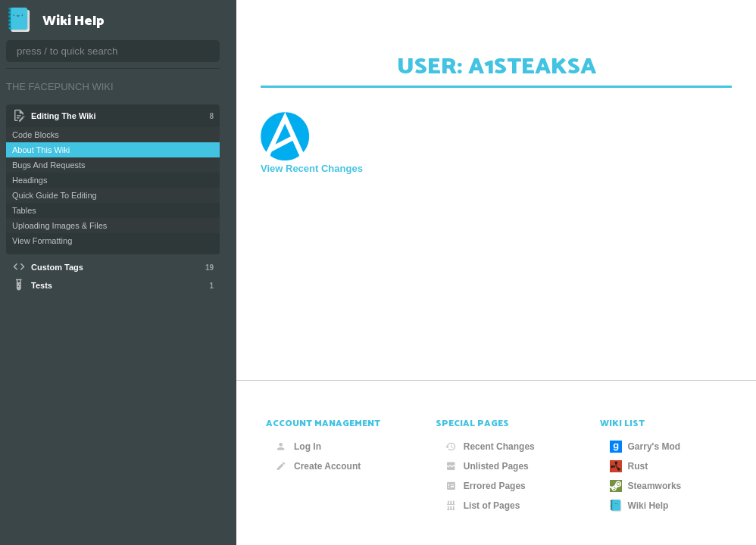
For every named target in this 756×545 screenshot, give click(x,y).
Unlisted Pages (487, 466)
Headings (30, 180)
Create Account (318, 466)
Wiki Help (639, 506)
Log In (298, 447)
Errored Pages (486, 486)
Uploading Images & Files (59, 226)
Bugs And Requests (49, 165)
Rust (629, 466)
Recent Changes (490, 447)
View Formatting (42, 241)
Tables (24, 210)
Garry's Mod (645, 447)
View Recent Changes (312, 168)
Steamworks (646, 486)
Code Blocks (36, 135)
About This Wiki (41, 150)
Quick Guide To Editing (55, 195)
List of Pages (483, 506)
